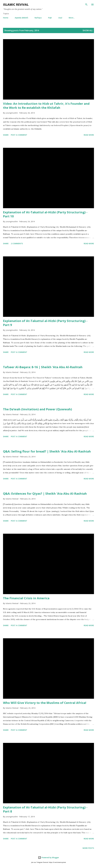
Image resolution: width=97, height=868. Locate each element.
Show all (88, 30)
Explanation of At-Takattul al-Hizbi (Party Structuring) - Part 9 (45, 323)
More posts (88, 848)
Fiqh (50, 18)
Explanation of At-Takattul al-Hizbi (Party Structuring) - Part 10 (45, 214)
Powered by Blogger (48, 857)
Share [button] (6, 135)
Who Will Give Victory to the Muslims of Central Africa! (45, 703)
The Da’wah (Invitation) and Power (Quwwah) (38, 409)
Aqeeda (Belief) (21, 18)
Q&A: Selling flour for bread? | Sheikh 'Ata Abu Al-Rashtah (47, 451)
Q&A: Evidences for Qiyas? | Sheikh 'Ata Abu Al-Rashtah (45, 493)
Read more (89, 135)
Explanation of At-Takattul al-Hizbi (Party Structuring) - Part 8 (45, 809)
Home (6, 18)
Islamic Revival (16, 4)
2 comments (17, 243)
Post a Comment (19, 135)
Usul (60, 18)
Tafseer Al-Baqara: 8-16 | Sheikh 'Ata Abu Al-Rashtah (43, 367)
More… (72, 18)
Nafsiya (38, 18)
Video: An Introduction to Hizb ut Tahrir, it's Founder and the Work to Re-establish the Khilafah (46, 106)
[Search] (86, 5)
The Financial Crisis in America (26, 598)
